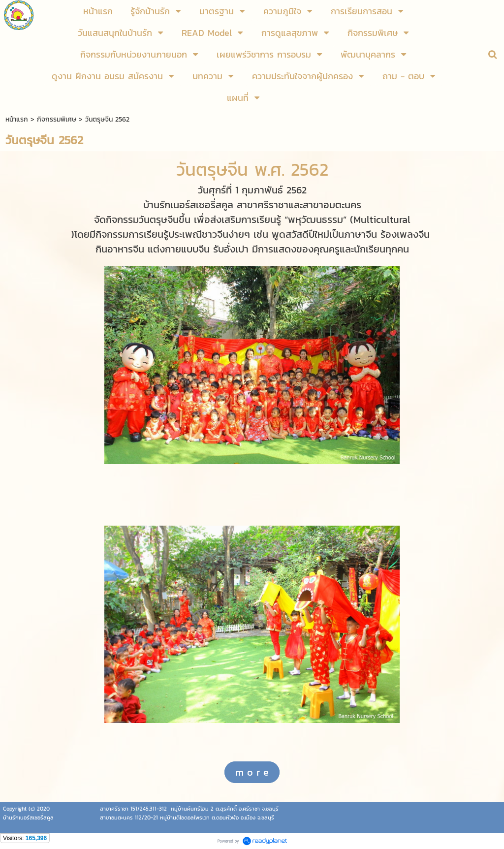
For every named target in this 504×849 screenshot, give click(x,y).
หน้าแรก (17, 119)
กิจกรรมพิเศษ (57, 119)
